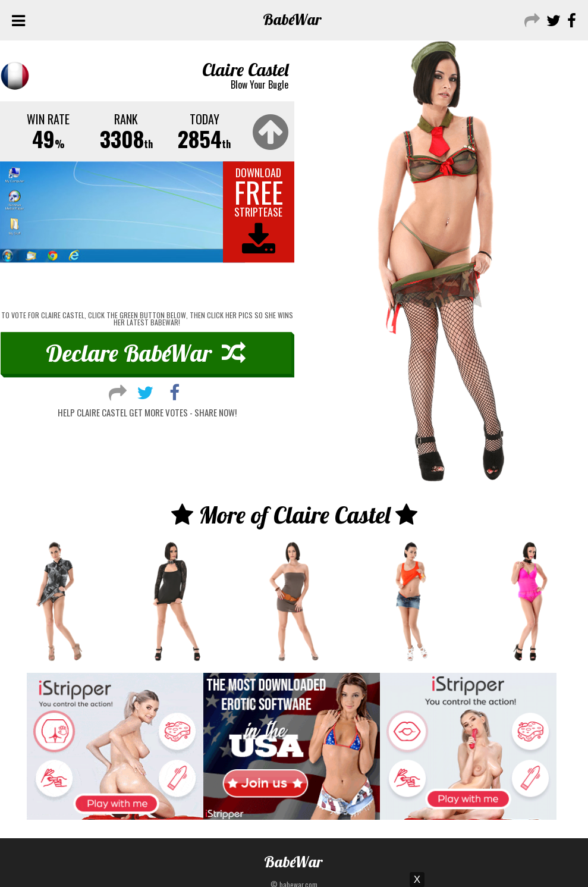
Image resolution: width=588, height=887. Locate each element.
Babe (292, 19)
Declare (146, 353)
